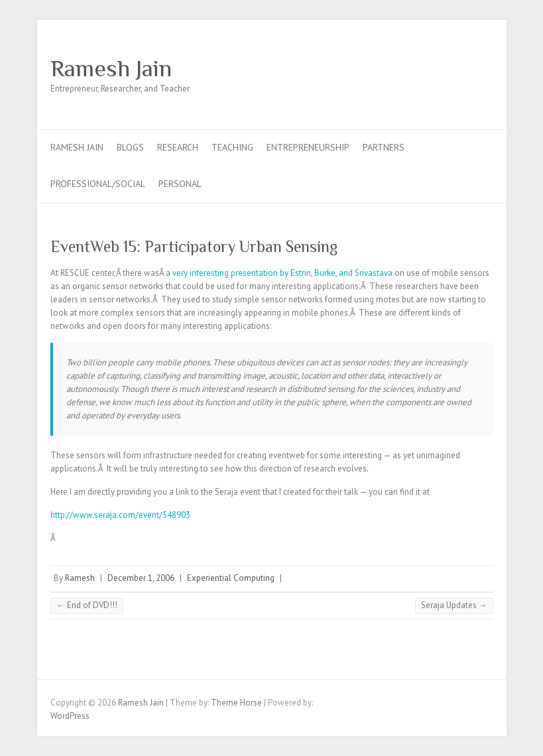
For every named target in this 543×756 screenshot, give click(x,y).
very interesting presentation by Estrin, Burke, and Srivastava (282, 273)
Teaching (232, 147)
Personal (180, 184)
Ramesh (80, 578)
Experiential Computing (231, 578)
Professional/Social (98, 184)
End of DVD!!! (87, 605)
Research (178, 147)
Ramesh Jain (111, 68)
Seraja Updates (454, 605)
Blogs (130, 147)
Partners (384, 147)
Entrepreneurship (308, 147)
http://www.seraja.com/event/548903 (120, 515)
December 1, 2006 (141, 578)
